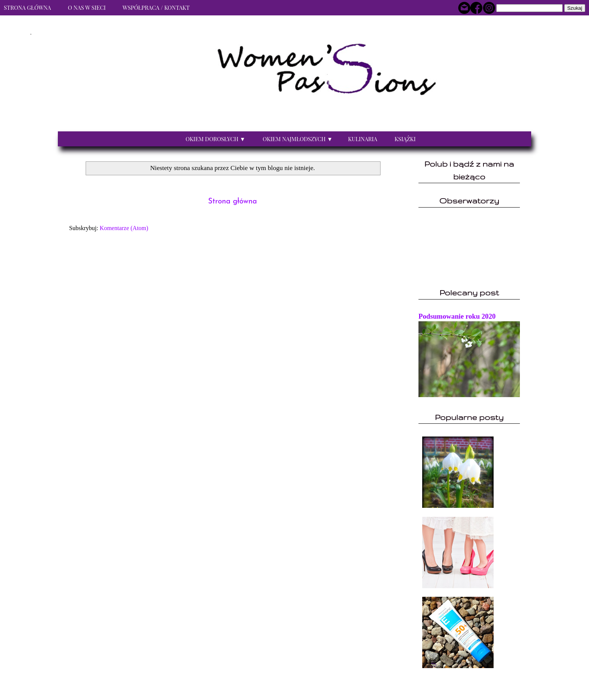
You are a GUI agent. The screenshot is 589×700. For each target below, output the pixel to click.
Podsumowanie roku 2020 (457, 316)
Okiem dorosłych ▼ (215, 139)
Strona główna (233, 202)
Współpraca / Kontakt (156, 8)
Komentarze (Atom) (124, 228)
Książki (405, 139)
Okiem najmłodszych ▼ (298, 139)
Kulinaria (362, 139)
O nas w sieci (87, 8)
